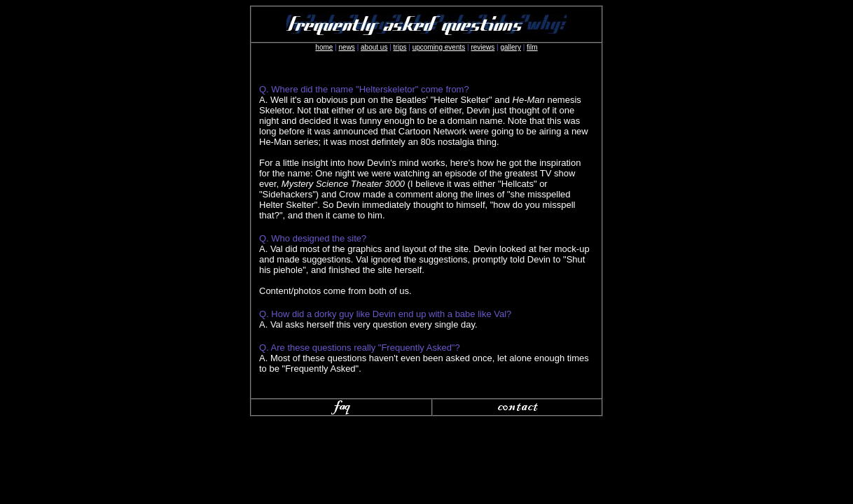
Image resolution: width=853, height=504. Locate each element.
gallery (510, 47)
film (532, 47)
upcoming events (439, 47)
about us (374, 47)
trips (400, 47)
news (347, 47)
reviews (483, 47)
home (324, 47)
